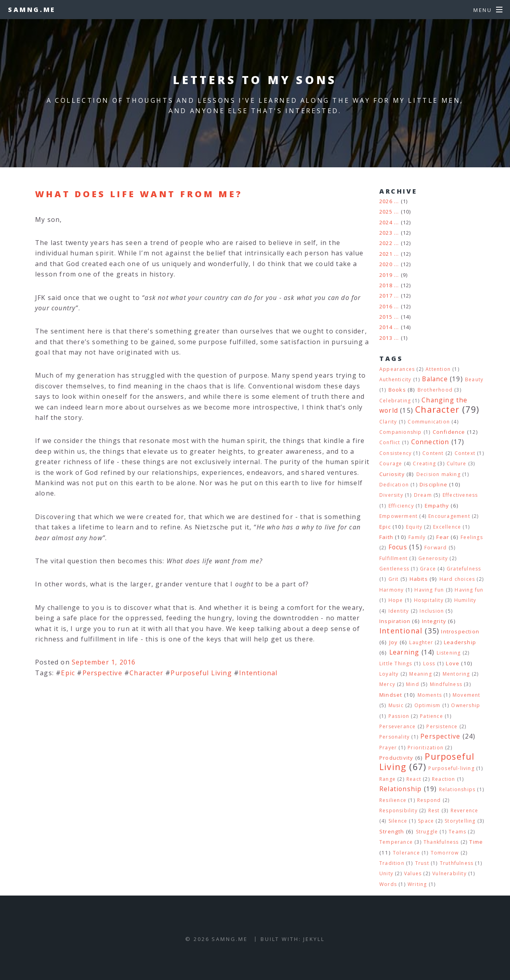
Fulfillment (393, 558)
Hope (396, 600)
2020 (386, 264)
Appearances (397, 369)
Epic (68, 673)
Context (465, 453)
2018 (386, 285)
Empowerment (398, 516)
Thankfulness (441, 842)
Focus (398, 547)
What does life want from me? (139, 194)
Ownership (466, 705)
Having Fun (429, 590)
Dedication (394, 485)
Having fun (469, 590)
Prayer (388, 748)
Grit (394, 579)
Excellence (447, 527)
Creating (424, 464)
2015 (386, 317)
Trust (422, 863)
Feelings (472, 537)
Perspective (102, 673)
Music (396, 705)
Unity (386, 873)
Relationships (457, 789)
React (414, 779)
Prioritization (426, 748)
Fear (443, 537)
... (397, 201)
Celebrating (395, 401)
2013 (386, 338)
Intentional (258, 673)
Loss (429, 663)
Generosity (433, 558)
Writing (417, 884)
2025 (386, 212)
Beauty (474, 379)
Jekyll (314, 939)
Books (397, 390)
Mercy (387, 684)
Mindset (391, 695)
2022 (386, 243)
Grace (428, 569)
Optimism (428, 705)
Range (387, 779)
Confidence (449, 432)
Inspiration (395, 621)
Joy (394, 642)
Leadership (460, 642)
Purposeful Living (201, 673)
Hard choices (457, 579)
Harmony (391, 590)
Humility (465, 600)
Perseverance (397, 726)
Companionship (401, 432)
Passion (399, 716)
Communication (429, 422)
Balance (435, 379)
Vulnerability (449, 873)
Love (453, 663)
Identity (399, 611)
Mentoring (456, 674)
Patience (432, 716)
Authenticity (395, 379)
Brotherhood (435, 390)
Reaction (444, 779)
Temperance (396, 842)
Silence (398, 821)
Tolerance (406, 853)
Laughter (421, 642)
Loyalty (389, 674)
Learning (404, 652)
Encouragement (449, 516)
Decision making (438, 474)
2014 (386, 327)
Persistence (442, 726)
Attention (438, 369)
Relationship (400, 789)
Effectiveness (460, 495)
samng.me (32, 10)
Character (146, 673)
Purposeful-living (451, 768)
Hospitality (429, 600)
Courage (391, 464)
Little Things (396, 663)
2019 (386, 275)
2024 (386, 222)
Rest (434, 810)
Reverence (465, 810)
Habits (419, 579)
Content (433, 453)
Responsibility (398, 810)
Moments (430, 695)
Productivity (396, 758)
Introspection (460, 631)
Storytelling (460, 821)
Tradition (392, 863)
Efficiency (401, 506)
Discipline (433, 484)
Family (417, 537)
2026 (386, 201)
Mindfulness (446, 684)
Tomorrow (445, 853)
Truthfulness (457, 863)
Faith (386, 537)
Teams (457, 832)
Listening (449, 653)
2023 (386, 233)
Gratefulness (464, 569)
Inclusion (432, 611)
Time (476, 842)
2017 (386, 296)
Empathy (437, 506)
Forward (435, 548)
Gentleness (394, 569)
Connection (430, 442)
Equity (414, 527)
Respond (429, 800)
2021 (386, 254)
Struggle (427, 832)
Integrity (434, 621)
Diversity (391, 495)
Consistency (395, 453)
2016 (386, 306)
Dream (423, 495)
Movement (467, 695)
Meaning (420, 674)
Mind (413, 684)
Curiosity (392, 474)
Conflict (390, 442)
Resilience (393, 800)
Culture (456, 464)
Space (426, 821)
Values (413, 873)
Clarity (388, 422)
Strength (392, 831)
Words (388, 884)
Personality (394, 737)
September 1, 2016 (104, 662)
